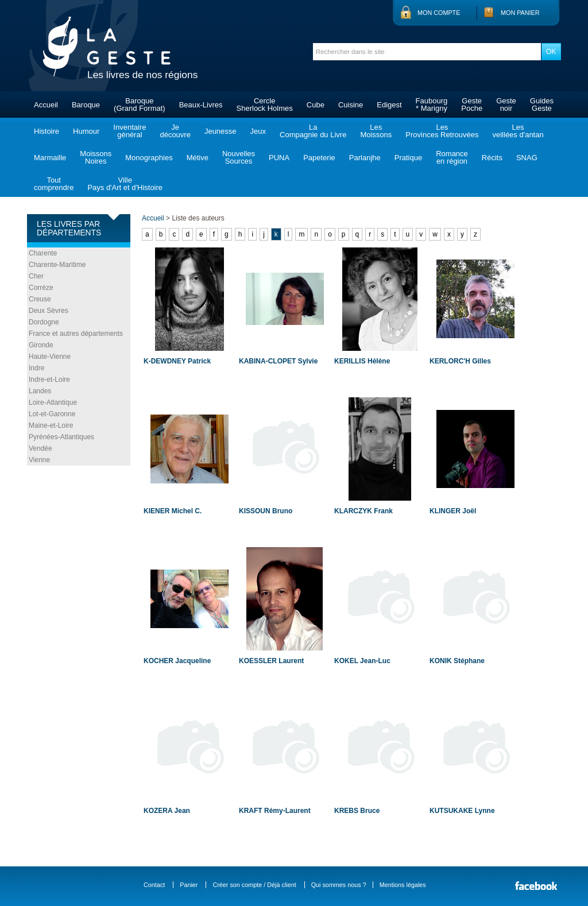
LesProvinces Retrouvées (442, 131)
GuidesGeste (542, 104)
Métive (198, 158)
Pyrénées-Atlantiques (61, 437)
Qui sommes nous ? (339, 885)
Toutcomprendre (54, 184)
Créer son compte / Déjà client (254, 885)
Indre (36, 368)
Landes (40, 391)
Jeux (258, 131)
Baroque (86, 105)
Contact (154, 885)
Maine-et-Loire (51, 425)
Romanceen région (452, 157)
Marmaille (50, 158)
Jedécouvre (175, 131)
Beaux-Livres (201, 105)
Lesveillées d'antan (518, 131)
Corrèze (41, 288)
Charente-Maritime (57, 265)
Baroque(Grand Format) (140, 104)
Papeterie (319, 158)
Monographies (149, 158)
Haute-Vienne (50, 357)
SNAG (527, 158)
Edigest (389, 105)
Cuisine (351, 105)
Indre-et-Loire (49, 380)
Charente (43, 253)
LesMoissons (376, 131)
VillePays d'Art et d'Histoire (125, 184)
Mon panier (520, 13)
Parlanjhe (365, 158)
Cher (36, 276)
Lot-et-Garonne (52, 414)
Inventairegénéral (129, 131)
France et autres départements (76, 334)
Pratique (408, 158)
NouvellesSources (239, 157)
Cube (316, 105)
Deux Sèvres (49, 311)
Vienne (39, 460)
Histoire (47, 131)
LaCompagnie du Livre (313, 131)
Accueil (46, 105)
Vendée (40, 448)
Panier (189, 885)
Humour (86, 131)
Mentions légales (403, 885)
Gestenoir (506, 104)
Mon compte (439, 13)
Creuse (40, 299)
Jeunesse (220, 131)
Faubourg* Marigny (432, 104)
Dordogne (44, 322)
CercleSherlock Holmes (265, 104)
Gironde (41, 345)
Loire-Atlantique (53, 402)
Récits (492, 158)
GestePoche (472, 104)
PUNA (279, 158)
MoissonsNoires (96, 157)
